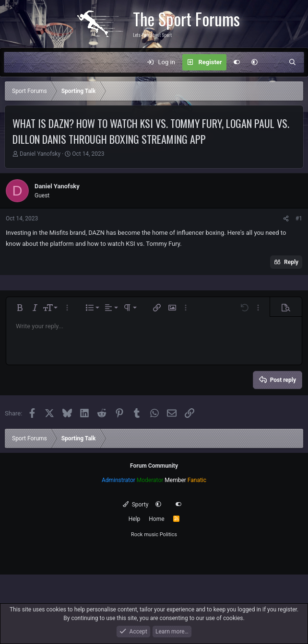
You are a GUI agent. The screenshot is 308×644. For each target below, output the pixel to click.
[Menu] (16, 62)
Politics (168, 535)
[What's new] (273, 62)
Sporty (136, 505)
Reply (291, 262)
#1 (299, 218)
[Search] (292, 62)
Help (135, 519)
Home (156, 519)
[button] (255, 62)
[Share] (286, 218)
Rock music (145, 535)
